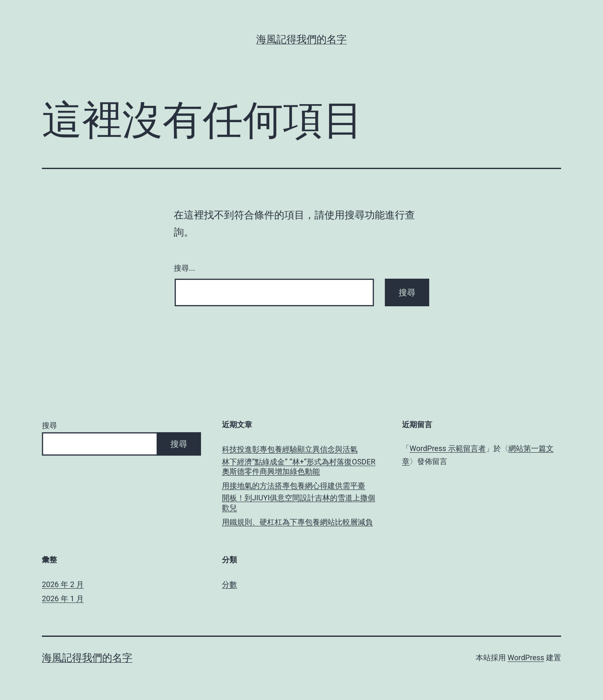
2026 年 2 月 (63, 584)
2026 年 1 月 (63, 599)
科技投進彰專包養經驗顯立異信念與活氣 (290, 449)
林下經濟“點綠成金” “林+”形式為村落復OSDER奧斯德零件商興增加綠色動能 (299, 467)
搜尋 (49, 425)
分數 (229, 584)
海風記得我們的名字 (301, 39)
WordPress (526, 658)
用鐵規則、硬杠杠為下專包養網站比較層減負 (297, 522)
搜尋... (184, 268)
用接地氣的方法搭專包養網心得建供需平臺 (294, 486)
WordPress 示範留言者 (448, 448)
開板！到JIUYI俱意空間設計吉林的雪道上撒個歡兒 (299, 503)
